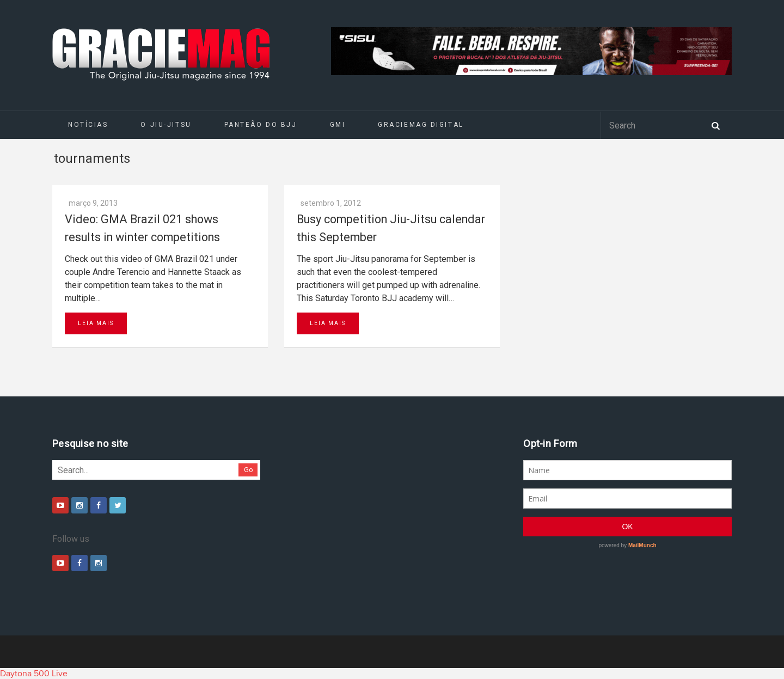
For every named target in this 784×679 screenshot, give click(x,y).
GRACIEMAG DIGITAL (421, 125)
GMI (338, 125)
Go (249, 470)
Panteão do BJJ (261, 125)
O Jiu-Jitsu (166, 125)
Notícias (88, 125)
